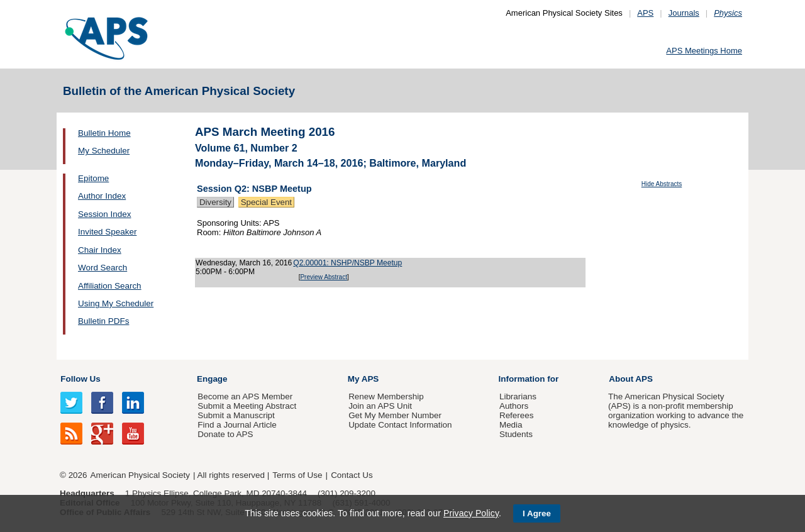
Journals (684, 13)
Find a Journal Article (237, 425)
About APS (631, 379)
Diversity (215, 202)
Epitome (93, 178)
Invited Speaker (107, 232)
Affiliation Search (110, 286)
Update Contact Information (400, 425)
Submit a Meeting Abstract (247, 406)
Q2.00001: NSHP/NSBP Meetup (347, 263)
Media (511, 425)
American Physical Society (140, 475)
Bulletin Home (104, 133)
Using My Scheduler (116, 303)
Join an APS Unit (380, 406)
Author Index (102, 196)
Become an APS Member (245, 396)
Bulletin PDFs (103, 321)
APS (645, 13)
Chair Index (100, 250)
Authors (514, 406)
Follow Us (80, 379)
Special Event (266, 202)
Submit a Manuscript (236, 415)
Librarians (518, 396)
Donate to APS (225, 434)
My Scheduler (104, 151)
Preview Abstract (323, 277)
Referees (517, 415)
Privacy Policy (471, 513)
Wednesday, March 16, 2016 (244, 263)
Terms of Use (297, 475)
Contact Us (352, 475)
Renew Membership (386, 396)
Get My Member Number (395, 415)
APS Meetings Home (704, 51)
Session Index (104, 214)
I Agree (537, 513)
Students (516, 434)
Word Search (103, 268)
